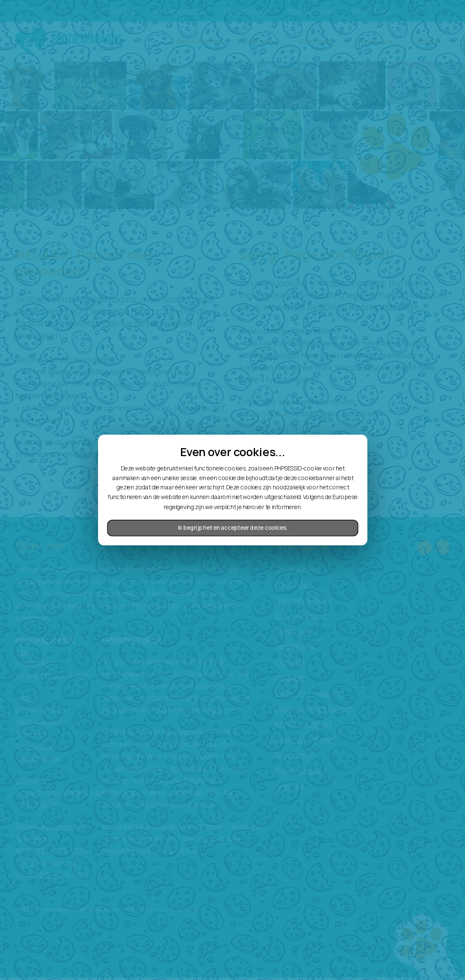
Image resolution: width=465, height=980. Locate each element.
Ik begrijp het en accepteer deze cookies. (233, 528)
